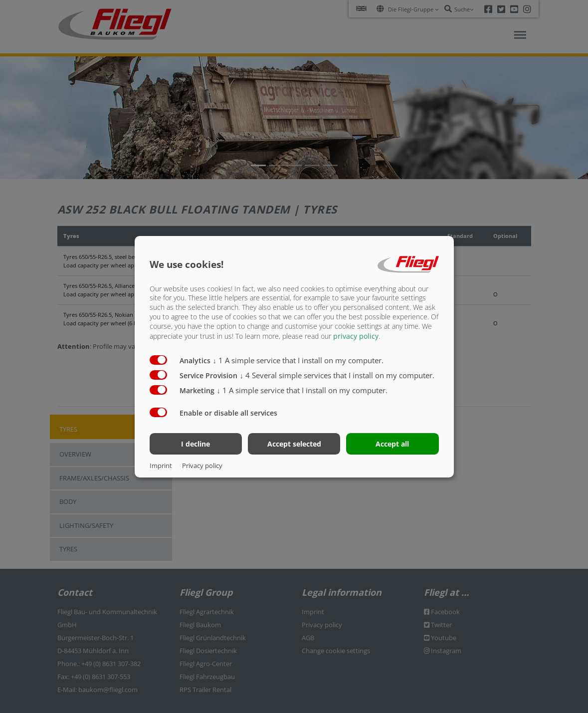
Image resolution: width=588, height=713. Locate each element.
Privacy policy (202, 466)
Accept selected (294, 444)
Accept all (392, 444)
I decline (196, 444)
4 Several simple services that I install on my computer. (337, 375)
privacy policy (356, 336)
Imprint (161, 466)
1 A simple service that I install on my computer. (298, 360)
